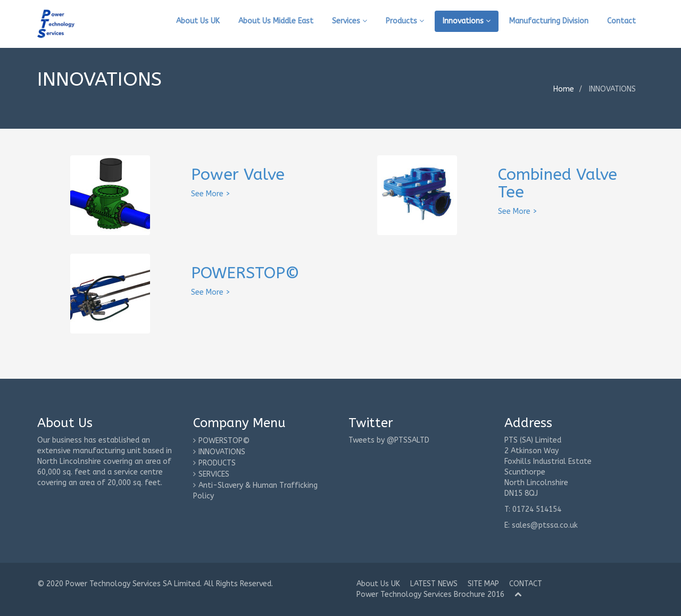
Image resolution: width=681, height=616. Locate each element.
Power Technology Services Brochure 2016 (430, 594)
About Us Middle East (276, 21)
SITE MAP (483, 584)
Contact (621, 21)
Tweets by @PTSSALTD (389, 440)
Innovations (467, 21)
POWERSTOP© (245, 273)
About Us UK (198, 21)
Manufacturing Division (549, 21)
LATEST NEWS (434, 584)
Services (350, 21)
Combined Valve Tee (558, 183)
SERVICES (214, 474)
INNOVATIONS (222, 452)
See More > (210, 194)
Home (564, 89)
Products (405, 21)
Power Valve (238, 174)
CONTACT (526, 584)
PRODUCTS (217, 463)
